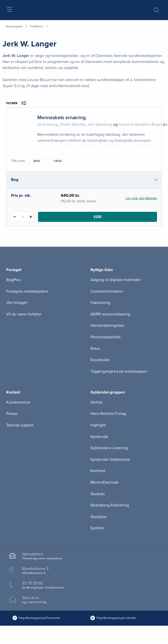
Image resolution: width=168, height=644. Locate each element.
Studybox (99, 517)
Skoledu (98, 494)
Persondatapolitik (106, 337)
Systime (97, 528)
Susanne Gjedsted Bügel (140, 124)
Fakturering (100, 303)
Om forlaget (17, 303)
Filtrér (18, 103)
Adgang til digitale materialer (116, 280)
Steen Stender (73, 124)
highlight (98, 425)
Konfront (98, 471)
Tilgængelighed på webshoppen (119, 371)
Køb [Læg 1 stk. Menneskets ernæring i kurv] (98, 217)
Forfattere (37, 26)
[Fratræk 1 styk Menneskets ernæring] (14, 217)
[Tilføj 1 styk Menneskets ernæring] (31, 217)
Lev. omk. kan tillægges (141, 198)
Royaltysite (100, 360)
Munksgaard (15, 26)
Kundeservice (18, 402)
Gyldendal (99, 437)
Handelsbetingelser (107, 326)
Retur (95, 349)
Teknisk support (20, 425)
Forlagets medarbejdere (27, 291)
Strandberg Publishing (110, 505)
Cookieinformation (107, 291)
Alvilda (96, 402)
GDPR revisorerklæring (110, 314)
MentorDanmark (104, 482)
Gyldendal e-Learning (109, 448)
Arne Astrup (48, 124)
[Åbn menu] (9, 10)
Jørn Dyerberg (100, 124)
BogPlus (13, 280)
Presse (12, 414)
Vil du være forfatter (24, 314)
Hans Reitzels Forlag (108, 414)
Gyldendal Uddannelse (110, 460)
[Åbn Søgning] (156, 10)
